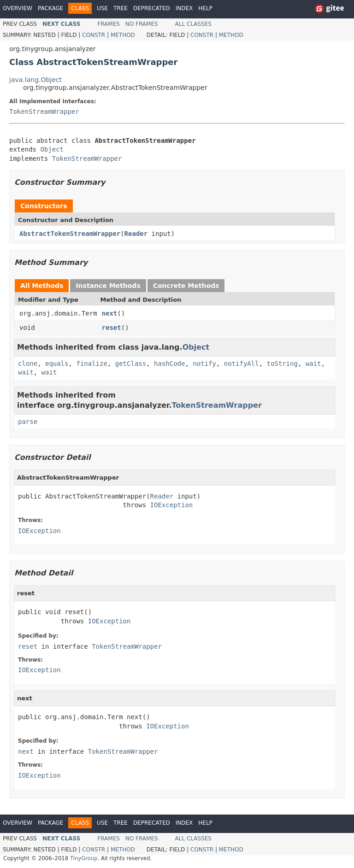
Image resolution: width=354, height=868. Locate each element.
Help (205, 8)
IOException (172, 505)
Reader (136, 234)
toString (282, 364)
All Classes (193, 24)
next (110, 313)
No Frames (142, 24)
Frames (109, 24)
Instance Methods (108, 286)
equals (57, 364)
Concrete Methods (186, 286)
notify (204, 364)
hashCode (169, 364)
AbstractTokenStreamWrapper (70, 234)
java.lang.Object (35, 80)
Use (102, 8)
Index (184, 8)
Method (123, 35)
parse (28, 422)
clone (28, 364)
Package (50, 8)
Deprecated (152, 8)
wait (313, 364)
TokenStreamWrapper (44, 111)
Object (52, 149)
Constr (94, 35)
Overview (18, 8)
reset (112, 328)
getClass (131, 364)
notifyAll (242, 364)
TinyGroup (84, 858)
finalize (91, 364)
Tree (121, 8)
